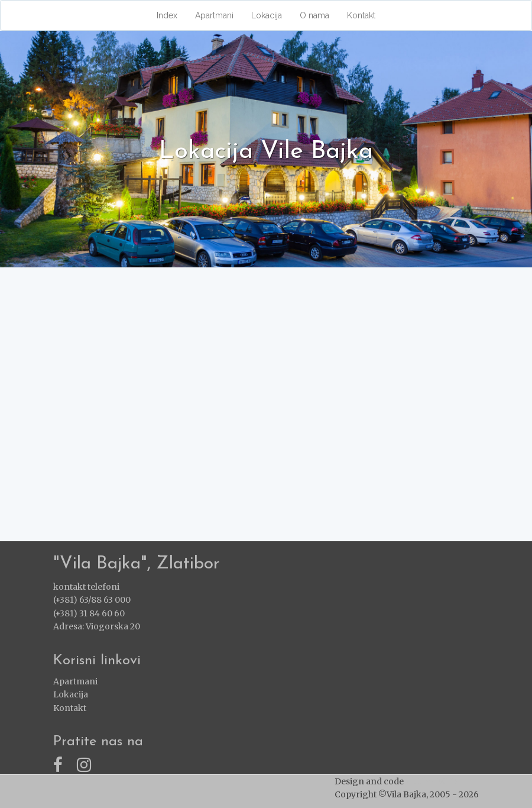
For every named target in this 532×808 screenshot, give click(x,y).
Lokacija (267, 15)
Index (167, 15)
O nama (314, 15)
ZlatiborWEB (432, 781)
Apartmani (214, 15)
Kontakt (361, 15)
